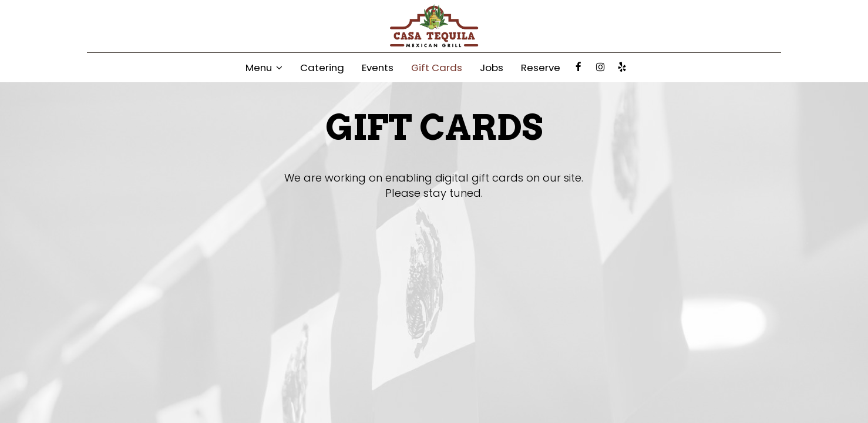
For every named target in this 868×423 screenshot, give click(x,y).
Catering (322, 68)
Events (378, 68)
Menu (264, 68)
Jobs (492, 68)
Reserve (541, 68)
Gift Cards (437, 68)
